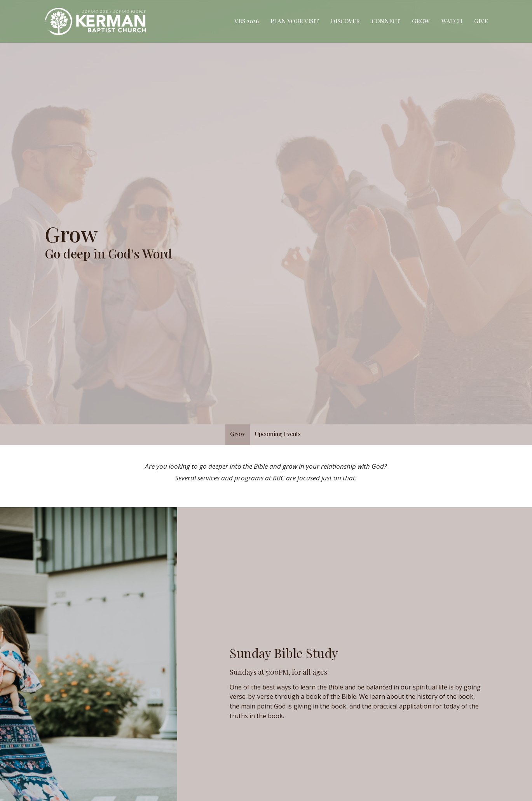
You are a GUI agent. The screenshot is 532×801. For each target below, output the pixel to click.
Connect (386, 21)
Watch (452, 21)
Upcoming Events (278, 434)
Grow (421, 21)
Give (481, 21)
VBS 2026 (247, 21)
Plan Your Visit (295, 21)
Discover (345, 21)
